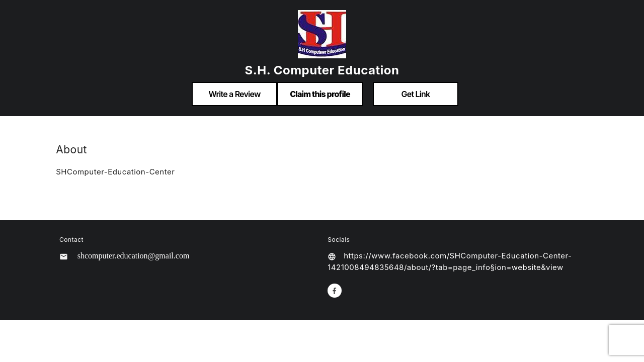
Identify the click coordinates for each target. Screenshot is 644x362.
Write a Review (234, 94)
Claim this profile (320, 94)
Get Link (416, 94)
